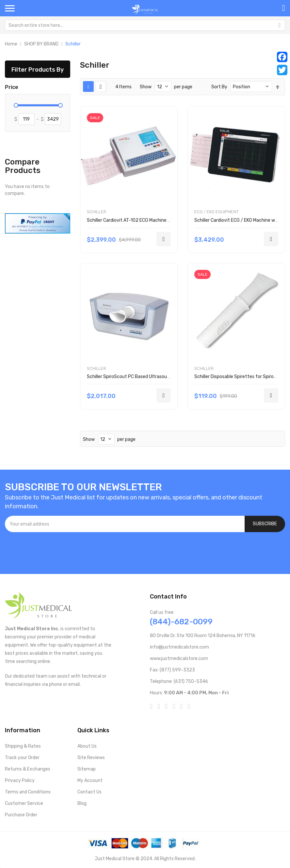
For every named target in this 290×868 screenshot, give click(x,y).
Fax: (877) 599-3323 (172, 670)
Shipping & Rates (23, 746)
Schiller (97, 212)
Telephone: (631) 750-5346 (179, 681)
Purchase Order (21, 815)
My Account (90, 781)
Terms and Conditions (28, 792)
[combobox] (145, 25)
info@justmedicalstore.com (179, 647)
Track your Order (22, 758)
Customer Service (24, 803)
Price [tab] (12, 87)
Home (11, 44)
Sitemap (87, 769)
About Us (87, 746)
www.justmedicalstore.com (179, 659)
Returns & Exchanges (28, 769)
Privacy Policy (20, 781)
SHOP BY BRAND (41, 44)
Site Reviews (91, 758)
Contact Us (89, 792)
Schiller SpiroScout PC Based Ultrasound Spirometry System (151, 377)
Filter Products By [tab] (38, 69)
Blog (82, 803)
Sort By (219, 87)
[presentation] (55, 550)
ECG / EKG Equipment (217, 212)
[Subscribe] (265, 524)
